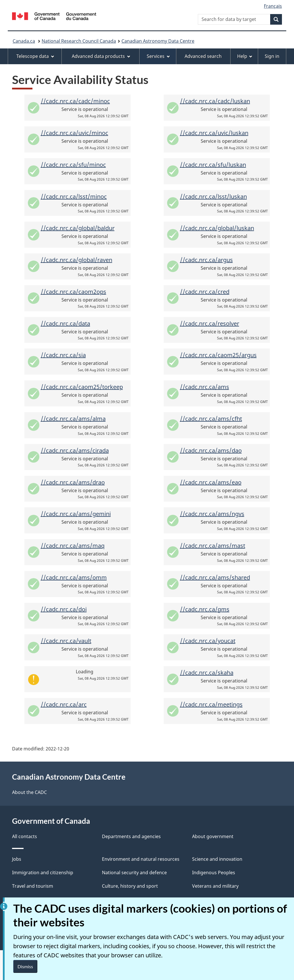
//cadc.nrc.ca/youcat (208, 641)
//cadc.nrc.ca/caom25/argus (218, 355)
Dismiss (25, 966)
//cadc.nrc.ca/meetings (211, 704)
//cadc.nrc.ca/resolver (210, 323)
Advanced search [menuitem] (203, 56)
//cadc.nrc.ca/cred (205, 292)
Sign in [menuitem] (272, 56)
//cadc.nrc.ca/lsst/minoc (74, 196)
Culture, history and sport (130, 886)
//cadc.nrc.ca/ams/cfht (211, 419)
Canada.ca (24, 41)
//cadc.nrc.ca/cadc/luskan (215, 101)
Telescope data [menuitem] (35, 56)
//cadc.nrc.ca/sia (63, 355)
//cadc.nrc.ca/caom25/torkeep (82, 387)
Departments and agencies (131, 836)
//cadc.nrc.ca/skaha (207, 673)
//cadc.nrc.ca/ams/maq (73, 546)
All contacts (25, 836)
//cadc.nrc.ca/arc (64, 704)
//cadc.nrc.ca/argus (206, 260)
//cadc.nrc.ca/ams (205, 387)
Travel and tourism (33, 886)
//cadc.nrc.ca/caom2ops (73, 292)
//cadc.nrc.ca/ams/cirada (75, 450)
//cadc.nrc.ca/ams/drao (73, 482)
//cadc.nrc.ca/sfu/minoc (73, 165)
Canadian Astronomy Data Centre (158, 41)
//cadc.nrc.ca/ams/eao (211, 482)
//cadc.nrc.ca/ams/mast (213, 546)
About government (213, 836)
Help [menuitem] (245, 56)
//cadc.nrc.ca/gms (205, 609)
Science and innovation (217, 859)
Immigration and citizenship (43, 873)
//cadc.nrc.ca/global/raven (77, 260)
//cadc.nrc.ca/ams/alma (73, 419)
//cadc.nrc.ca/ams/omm (74, 577)
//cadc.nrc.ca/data (65, 323)
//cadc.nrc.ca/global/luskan (217, 228)
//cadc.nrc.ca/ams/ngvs (212, 514)
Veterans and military (215, 886)
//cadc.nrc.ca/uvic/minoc (75, 133)
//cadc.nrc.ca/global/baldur (78, 228)
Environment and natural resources (141, 859)
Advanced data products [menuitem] (101, 56)
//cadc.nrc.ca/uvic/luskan (214, 133)
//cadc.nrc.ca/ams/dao (211, 450)
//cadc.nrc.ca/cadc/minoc (75, 101)
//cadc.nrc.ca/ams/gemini (76, 514)
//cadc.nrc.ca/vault (66, 641)
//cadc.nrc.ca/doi (64, 609)
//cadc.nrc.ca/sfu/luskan (213, 165)
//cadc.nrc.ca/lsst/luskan (213, 196)
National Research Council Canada (79, 41)
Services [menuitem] (158, 56)
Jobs (17, 859)
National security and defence (134, 873)
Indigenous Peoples (214, 873)
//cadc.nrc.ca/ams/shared (215, 577)
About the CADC (29, 792)
